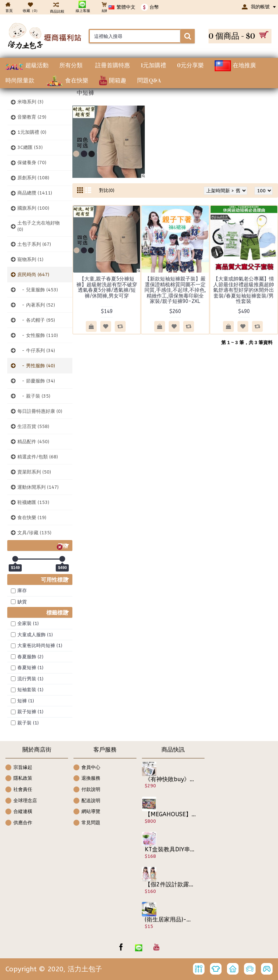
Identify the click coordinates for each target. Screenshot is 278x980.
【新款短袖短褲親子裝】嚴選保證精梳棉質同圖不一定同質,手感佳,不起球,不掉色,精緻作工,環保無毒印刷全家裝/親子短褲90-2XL (175, 290)
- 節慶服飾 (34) (36, 381)
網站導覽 (87, 812)
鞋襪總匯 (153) (33, 502)
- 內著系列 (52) (36, 305)
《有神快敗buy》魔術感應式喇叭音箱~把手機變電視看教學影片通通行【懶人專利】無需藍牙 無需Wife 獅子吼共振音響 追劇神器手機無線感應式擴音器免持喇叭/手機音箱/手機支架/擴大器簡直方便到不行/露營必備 (170, 779)
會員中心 (87, 768)
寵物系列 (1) (30, 259)
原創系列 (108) (33, 178)
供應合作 (19, 823)
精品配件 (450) (33, 442)
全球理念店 (21, 801)
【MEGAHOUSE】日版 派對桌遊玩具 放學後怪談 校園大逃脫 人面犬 (170, 814)
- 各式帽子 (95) (36, 320)
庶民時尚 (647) (33, 275)
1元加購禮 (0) (32, 132)
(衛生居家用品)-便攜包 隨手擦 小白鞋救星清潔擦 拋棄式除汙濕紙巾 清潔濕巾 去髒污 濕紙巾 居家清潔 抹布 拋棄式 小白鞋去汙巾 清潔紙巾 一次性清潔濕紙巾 (170, 920)
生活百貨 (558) (33, 426)
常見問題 (87, 823)
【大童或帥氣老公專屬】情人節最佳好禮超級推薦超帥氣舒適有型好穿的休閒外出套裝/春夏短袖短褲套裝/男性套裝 (244, 290)
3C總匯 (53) (30, 147)
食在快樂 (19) (32, 517)
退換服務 (87, 779)
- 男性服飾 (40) (36, 366)
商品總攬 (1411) (35, 193)
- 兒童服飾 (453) (38, 290)
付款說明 (87, 790)
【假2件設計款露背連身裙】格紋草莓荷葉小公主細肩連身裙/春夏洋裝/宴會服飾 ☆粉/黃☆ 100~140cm (170, 885)
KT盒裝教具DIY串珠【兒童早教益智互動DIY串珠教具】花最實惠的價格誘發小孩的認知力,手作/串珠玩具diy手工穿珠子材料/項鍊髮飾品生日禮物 (170, 850)
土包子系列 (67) (34, 244)
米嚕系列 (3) (30, 102)
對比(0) (107, 190)
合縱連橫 (19, 812)
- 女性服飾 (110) (38, 335)
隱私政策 (19, 779)
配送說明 (87, 801)
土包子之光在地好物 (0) (39, 226)
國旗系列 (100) (33, 208)
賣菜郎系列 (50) (34, 472)
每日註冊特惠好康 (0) (40, 411)
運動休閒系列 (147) (38, 487)
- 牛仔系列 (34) (36, 350)
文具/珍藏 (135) (34, 533)
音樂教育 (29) (32, 117)
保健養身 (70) (32, 162)
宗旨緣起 (19, 768)
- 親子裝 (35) (34, 396)
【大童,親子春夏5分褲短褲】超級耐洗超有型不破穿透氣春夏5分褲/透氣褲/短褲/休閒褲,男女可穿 (107, 287)
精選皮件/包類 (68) (38, 457)
